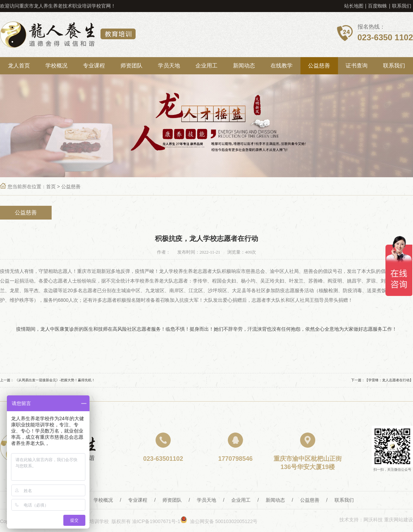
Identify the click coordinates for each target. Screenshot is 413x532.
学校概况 (56, 66)
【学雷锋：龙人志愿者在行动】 (389, 380)
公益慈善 (319, 66)
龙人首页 (19, 66)
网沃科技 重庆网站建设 (388, 520)
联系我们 (402, 6)
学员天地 (169, 66)
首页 (51, 187)
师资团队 (131, 66)
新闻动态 (244, 66)
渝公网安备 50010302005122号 (219, 521)
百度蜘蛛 (378, 6)
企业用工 (206, 66)
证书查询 (357, 66)
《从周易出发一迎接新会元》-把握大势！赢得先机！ (55, 380)
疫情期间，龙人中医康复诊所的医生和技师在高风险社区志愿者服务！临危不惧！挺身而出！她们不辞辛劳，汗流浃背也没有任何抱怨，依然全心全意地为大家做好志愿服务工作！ (206, 329)
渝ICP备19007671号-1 (156, 521)
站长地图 (354, 6)
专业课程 (94, 66)
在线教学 (282, 66)
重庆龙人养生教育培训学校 (68, 35)
